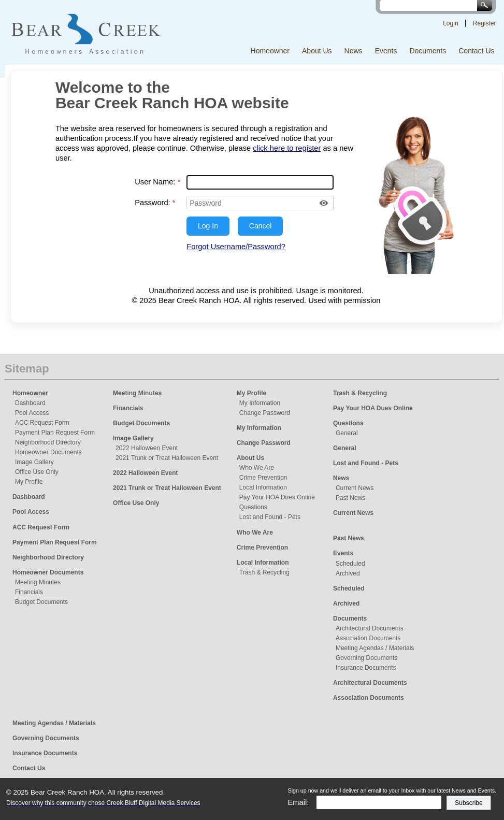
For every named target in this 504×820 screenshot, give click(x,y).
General (347, 433)
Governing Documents (366, 658)
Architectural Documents (370, 628)
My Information (260, 403)
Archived (348, 573)
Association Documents (368, 638)
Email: (299, 802)
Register (485, 23)
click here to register (287, 148)
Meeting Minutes (38, 582)
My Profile (29, 482)
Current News (355, 488)
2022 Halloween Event (147, 448)
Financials (29, 592)
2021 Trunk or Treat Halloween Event (167, 458)
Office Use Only (37, 472)
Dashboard (30, 403)
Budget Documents (41, 602)
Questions (253, 507)
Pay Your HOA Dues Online (277, 497)
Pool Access (32, 413)
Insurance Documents (366, 668)
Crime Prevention (263, 478)
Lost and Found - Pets (270, 517)
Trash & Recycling (264, 572)
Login (450, 23)
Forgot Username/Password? (236, 247)
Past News (350, 498)
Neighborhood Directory (48, 442)
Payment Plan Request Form (55, 433)
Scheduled (350, 564)
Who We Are (257, 468)
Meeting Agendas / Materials (375, 648)
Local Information (263, 487)
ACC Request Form (42, 423)
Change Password (265, 413)
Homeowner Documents (48, 452)
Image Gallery (34, 462)
